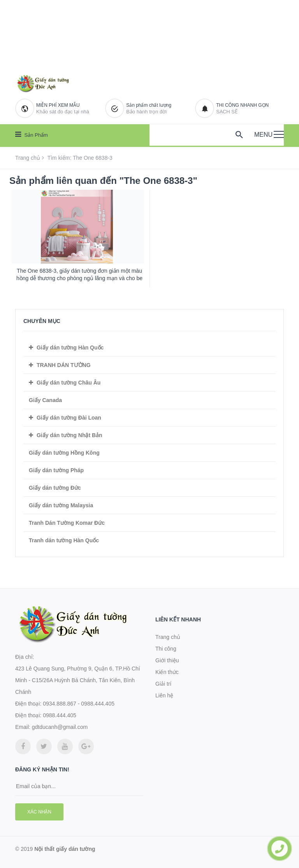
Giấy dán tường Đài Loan (69, 418)
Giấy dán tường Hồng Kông (64, 453)
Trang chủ (28, 158)
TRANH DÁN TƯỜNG (64, 365)
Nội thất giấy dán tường (65, 849)
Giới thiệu (167, 660)
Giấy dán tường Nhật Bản (69, 435)
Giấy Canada (45, 400)
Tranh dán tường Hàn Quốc (64, 540)
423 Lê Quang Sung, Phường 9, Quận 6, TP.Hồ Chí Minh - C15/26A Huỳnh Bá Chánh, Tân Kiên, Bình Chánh (78, 680)
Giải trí (163, 684)
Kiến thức (167, 672)
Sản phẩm (32, 134)
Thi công (166, 649)
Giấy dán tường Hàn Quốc (70, 348)
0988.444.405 (60, 715)
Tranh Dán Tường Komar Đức (67, 523)
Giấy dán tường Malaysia (61, 505)
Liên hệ (164, 695)
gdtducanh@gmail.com (60, 727)
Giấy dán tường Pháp (56, 470)
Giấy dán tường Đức (55, 488)
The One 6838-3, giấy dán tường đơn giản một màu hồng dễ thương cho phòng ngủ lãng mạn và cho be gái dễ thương (79, 278)
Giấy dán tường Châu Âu (69, 383)
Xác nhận (39, 812)
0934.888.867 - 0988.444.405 (79, 704)
